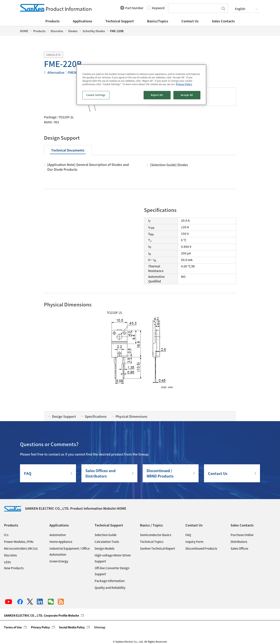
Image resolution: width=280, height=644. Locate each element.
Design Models (104, 548)
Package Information (110, 581)
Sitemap (100, 627)
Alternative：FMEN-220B (66, 72)
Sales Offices (239, 548)
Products (52, 21)
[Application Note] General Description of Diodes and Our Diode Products (88, 167)
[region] (141, 85)
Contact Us (190, 21)
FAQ (28, 473)
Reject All (157, 95)
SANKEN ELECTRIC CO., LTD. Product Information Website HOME (65, 508)
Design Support (64, 416)
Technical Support (120, 21)
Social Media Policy (72, 627)
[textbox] (195, 8)
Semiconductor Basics (156, 535)
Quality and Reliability (110, 588)
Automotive (58, 535)
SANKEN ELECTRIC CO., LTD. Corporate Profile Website (41, 615)
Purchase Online (242, 535)
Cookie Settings (96, 95)
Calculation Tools (107, 542)
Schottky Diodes (94, 31)
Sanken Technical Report (157, 548)
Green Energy (59, 561)
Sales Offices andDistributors (100, 473)
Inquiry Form (194, 542)
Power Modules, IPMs (19, 542)
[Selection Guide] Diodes (169, 165)
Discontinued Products (201, 548)
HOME (24, 31)
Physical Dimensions (131, 416)
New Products (14, 568)
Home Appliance (61, 542)
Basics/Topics (158, 21)
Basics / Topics (151, 525)
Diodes (73, 31)
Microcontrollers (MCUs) (21, 548)
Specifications (96, 416)
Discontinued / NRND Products (160, 473)
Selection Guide (105, 535)
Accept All (187, 95)
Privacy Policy (40, 627)
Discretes (57, 31)
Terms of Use (13, 627)
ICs (6, 535)
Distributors (239, 542)
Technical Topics (152, 542)
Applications (82, 21)
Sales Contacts (223, 21)
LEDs (7, 562)
